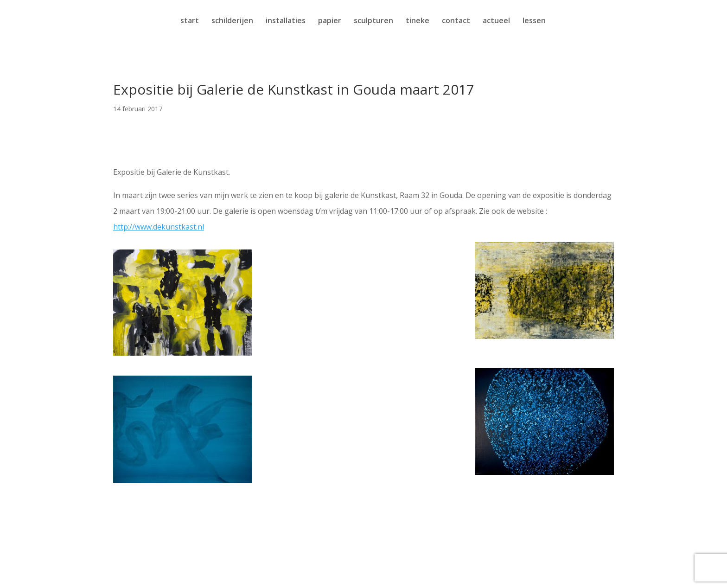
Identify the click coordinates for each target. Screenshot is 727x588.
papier (330, 21)
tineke (418, 21)
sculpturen (373, 21)
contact (456, 21)
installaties (286, 21)
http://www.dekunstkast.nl (159, 227)
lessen (534, 21)
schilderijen (232, 21)
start (190, 21)
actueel (496, 21)
